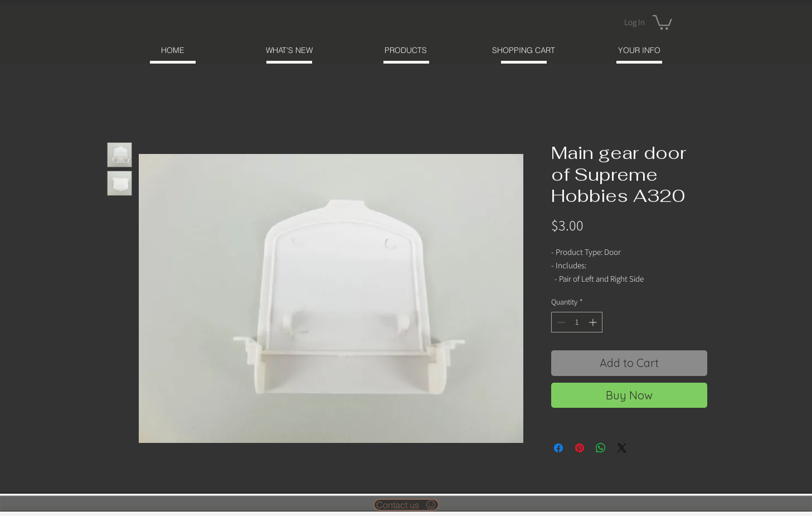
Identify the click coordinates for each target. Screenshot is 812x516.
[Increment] (594, 322)
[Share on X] (622, 448)
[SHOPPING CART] (524, 50)
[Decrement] (560, 322)
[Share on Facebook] (558, 448)
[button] (662, 21)
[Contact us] (406, 505)
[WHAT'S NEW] (290, 50)
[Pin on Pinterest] (580, 448)
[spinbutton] (577, 322)
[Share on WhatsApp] (601, 448)
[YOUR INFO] (640, 50)
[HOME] (173, 50)
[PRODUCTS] (406, 50)
